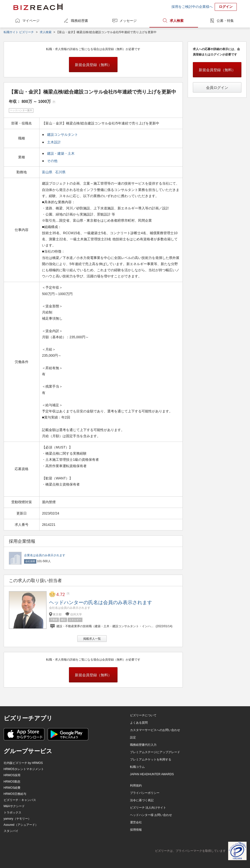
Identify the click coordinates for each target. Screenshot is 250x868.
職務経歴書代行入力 (143, 745)
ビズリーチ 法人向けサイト (148, 808)
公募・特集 (225, 21)
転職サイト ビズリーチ (19, 32)
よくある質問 (139, 723)
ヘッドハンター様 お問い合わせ (151, 815)
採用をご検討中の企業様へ (192, 7)
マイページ (31, 21)
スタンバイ (11, 831)
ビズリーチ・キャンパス (20, 800)
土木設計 (54, 142)
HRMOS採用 (12, 775)
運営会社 (136, 822)
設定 (133, 737)
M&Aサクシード (14, 806)
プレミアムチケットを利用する (151, 759)
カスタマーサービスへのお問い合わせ (155, 730)
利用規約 (136, 786)
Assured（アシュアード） (21, 825)
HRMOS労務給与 (15, 794)
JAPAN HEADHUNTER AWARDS (152, 774)
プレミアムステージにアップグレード (155, 752)
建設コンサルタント (63, 135)
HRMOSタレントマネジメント (24, 769)
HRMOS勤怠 (12, 782)
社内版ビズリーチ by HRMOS (23, 763)
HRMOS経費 (12, 788)
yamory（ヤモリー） (17, 819)
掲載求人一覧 (92, 639)
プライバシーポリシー (145, 793)
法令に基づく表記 (142, 800)
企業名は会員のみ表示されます (45, 555)
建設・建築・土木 (61, 153)
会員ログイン (217, 88)
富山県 (48, 172)
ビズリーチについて (143, 715)
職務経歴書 (79, 21)
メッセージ (128, 21)
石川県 (61, 172)
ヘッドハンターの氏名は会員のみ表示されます (101, 602)
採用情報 (136, 830)
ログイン (226, 7)
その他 (52, 161)
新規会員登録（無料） (93, 65)
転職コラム (137, 767)
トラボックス (13, 813)
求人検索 (177, 21)
